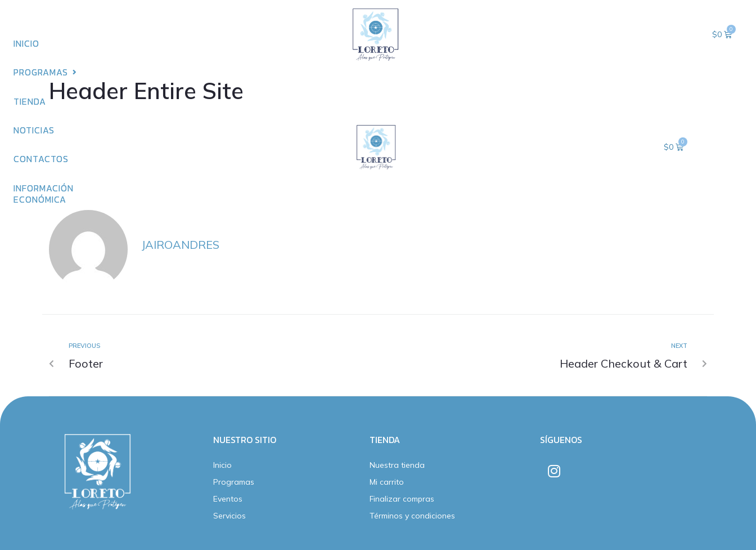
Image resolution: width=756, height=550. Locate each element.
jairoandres (180, 245)
